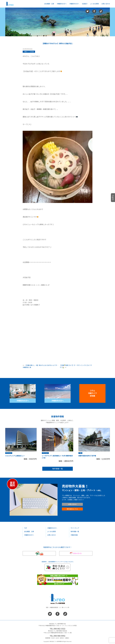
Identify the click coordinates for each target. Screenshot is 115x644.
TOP (26, 528)
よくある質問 (95, 4)
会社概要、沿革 (29, 532)
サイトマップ (75, 528)
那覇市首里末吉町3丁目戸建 (87, 456)
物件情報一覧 (58, 469)
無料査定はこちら (72, 509)
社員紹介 (85, 4)
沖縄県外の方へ (58, 401)
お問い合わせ (106, 4)
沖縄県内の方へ (23, 401)
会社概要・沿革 (49, 4)
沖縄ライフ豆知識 (29, 52)
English (113, 198)
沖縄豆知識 (74, 535)
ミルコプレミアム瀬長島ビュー (15, 456)
